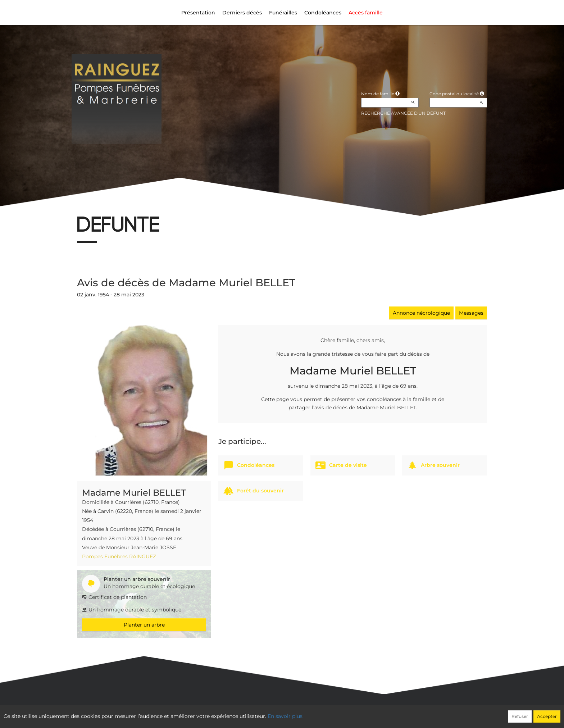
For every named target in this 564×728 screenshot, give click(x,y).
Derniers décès (242, 13)
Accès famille (366, 13)
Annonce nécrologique (421, 313)
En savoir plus (285, 716)
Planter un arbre (144, 625)
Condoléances (323, 13)
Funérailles (283, 13)
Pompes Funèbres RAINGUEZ (119, 556)
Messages (471, 313)
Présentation (198, 13)
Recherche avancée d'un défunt (403, 113)
